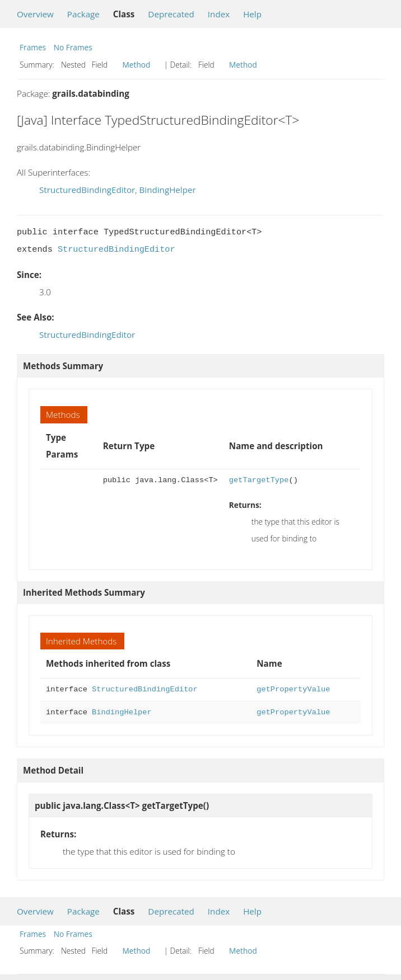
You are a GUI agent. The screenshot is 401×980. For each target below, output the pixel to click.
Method (137, 65)
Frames (33, 47)
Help (252, 14)
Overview (35, 14)
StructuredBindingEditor (87, 190)
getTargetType (259, 480)
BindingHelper (167, 190)
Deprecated (171, 14)
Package (83, 14)
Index (219, 14)
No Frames (73, 47)
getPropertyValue (293, 689)
